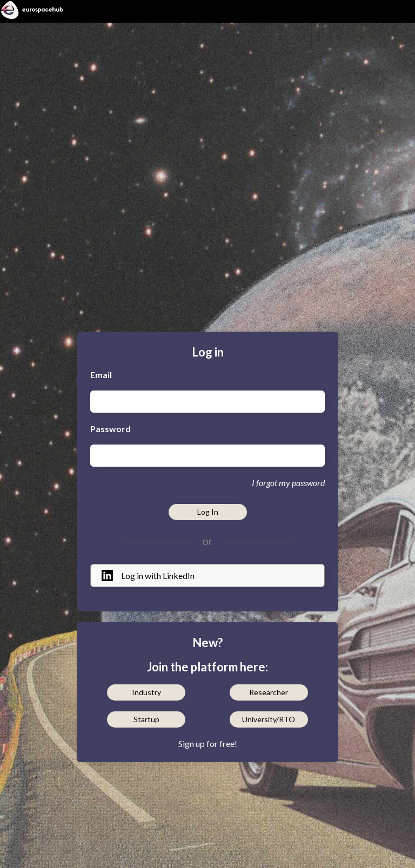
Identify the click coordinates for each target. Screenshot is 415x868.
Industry (146, 692)
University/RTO (269, 719)
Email (101, 375)
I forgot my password (288, 483)
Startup (146, 719)
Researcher (269, 692)
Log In (208, 512)
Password (111, 429)
